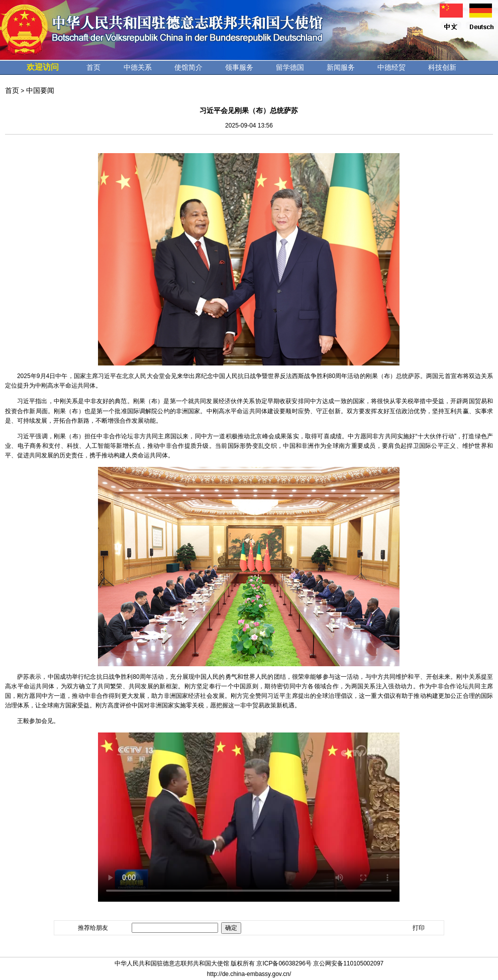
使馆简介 (188, 67)
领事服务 (239, 67)
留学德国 (290, 67)
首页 (93, 67)
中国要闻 (40, 90)
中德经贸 (391, 67)
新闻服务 (341, 67)
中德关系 (138, 67)
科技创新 (442, 67)
